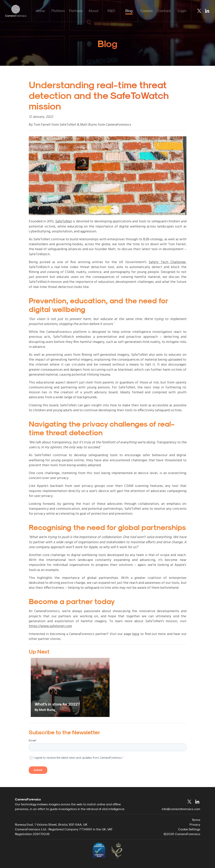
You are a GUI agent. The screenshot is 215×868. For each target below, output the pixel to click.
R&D (111, 11)
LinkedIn (207, 11)
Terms (196, 820)
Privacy (195, 824)
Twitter (199, 11)
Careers (147, 11)
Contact (164, 11)
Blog (129, 11)
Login (182, 11)
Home (40, 11)
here (136, 634)
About (94, 11)
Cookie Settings (189, 829)
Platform (58, 11)
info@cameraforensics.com (181, 809)
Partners (76, 11)
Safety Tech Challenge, (167, 262)
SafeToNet (64, 221)
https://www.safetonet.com (50, 626)
